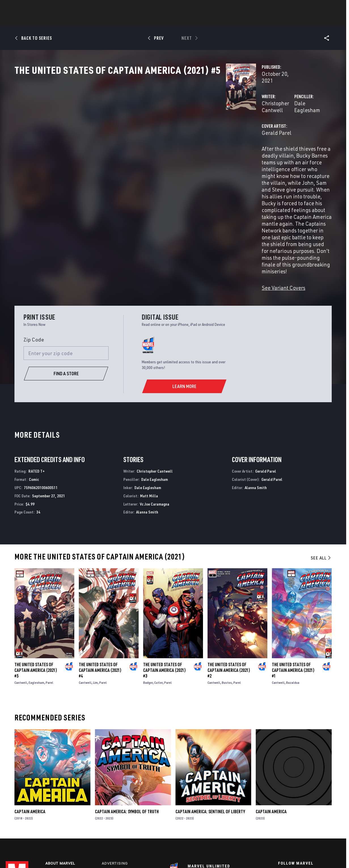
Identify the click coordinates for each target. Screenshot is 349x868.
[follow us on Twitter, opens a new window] (296, 801)
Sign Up (45, 7)
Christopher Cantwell (139, 121)
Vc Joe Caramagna (155, 427)
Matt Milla (149, 419)
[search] (333, 7)
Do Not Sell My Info (148, 855)
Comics (110, 20)
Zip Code (34, 262)
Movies (165, 20)
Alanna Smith (147, 435)
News (89, 20)
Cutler (158, 605)
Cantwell (21, 605)
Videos (236, 20)
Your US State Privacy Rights (106, 855)
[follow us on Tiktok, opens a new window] (281, 824)
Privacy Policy (68, 855)
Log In (27, 7)
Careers (54, 804)
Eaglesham (36, 605)
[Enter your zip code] (66, 276)
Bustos (227, 605)
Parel (49, 605)
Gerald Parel (129, 144)
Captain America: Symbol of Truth (127, 734)
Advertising (115, 788)
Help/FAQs (56, 796)
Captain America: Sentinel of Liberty (210, 734)
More (257, 20)
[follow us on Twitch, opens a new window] (327, 813)
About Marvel (60, 788)
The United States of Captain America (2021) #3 (164, 593)
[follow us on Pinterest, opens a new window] (312, 812)
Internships (59, 812)
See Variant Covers (136, 210)
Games (215, 20)
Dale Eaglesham (239, 121)
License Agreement (236, 855)
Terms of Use (41, 855)
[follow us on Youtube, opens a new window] (281, 812)
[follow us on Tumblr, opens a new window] (326, 801)
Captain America (30, 734)
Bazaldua (293, 605)
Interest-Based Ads (270, 855)
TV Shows (190, 20)
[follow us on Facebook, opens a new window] (281, 801)
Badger (148, 605)
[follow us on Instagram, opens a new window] (312, 801)
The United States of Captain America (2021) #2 (229, 593)
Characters (138, 20)
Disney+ (110, 796)
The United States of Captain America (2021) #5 (36, 593)
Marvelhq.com (117, 804)
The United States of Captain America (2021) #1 (293, 593)
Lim (95, 605)
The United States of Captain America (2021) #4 (100, 593)
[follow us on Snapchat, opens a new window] (296, 812)
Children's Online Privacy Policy (192, 855)
